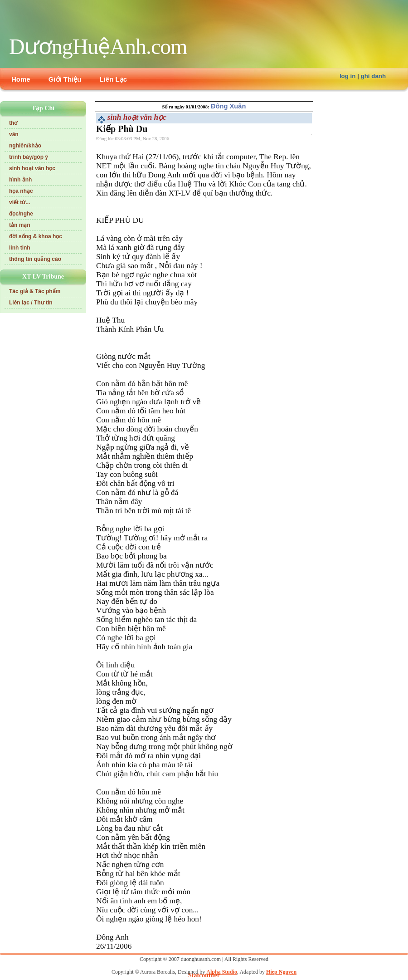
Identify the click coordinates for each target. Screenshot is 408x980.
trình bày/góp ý (29, 157)
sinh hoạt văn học (32, 168)
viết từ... (19, 202)
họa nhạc (21, 191)
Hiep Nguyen (281, 972)
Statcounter (204, 975)
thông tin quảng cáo (35, 259)
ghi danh (374, 76)
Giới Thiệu (65, 79)
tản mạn (20, 225)
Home (21, 79)
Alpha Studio (222, 972)
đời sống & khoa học (36, 236)
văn (14, 134)
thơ (13, 123)
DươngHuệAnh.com (98, 47)
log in (348, 76)
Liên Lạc (114, 79)
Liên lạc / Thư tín (31, 303)
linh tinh (20, 248)
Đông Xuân (228, 106)
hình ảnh (20, 180)
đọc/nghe (21, 214)
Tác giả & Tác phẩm (35, 291)
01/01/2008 (197, 107)
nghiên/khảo (25, 146)
